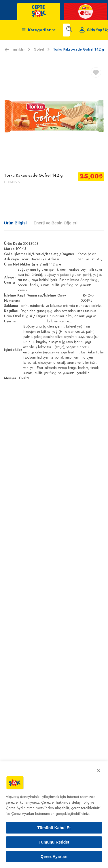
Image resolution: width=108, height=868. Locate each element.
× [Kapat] (99, 770)
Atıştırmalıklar (18, 49)
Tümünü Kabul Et (54, 828)
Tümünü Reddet (54, 842)
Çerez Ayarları (54, 857)
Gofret (42, 49)
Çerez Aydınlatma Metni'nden (30, 808)
